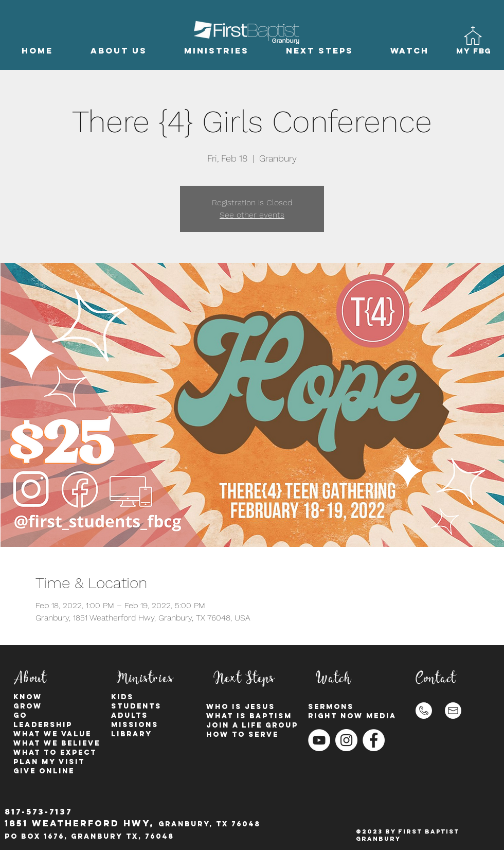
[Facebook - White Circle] (374, 740)
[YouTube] (319, 740)
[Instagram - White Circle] (346, 740)
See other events (252, 215)
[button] (119, 51)
